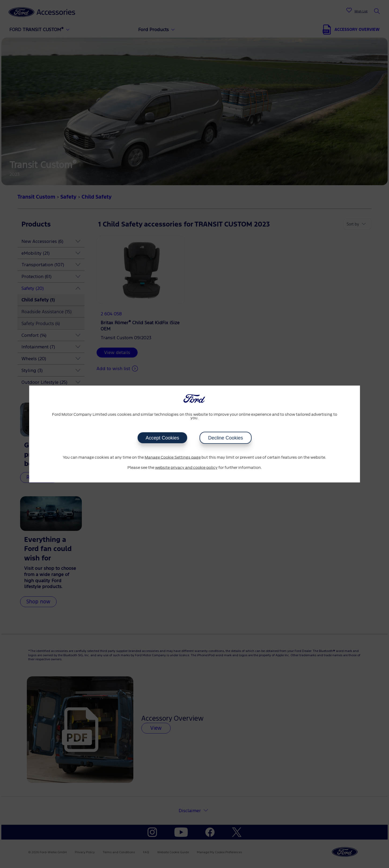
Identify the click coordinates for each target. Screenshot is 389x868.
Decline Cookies (226, 438)
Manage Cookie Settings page (173, 458)
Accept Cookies (162, 438)
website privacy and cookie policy (186, 468)
